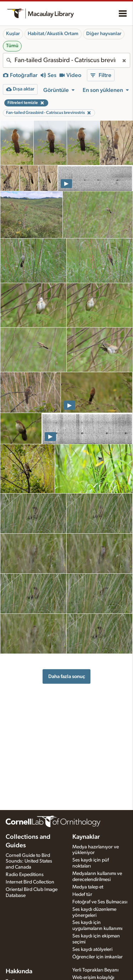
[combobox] (66, 60)
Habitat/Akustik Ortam (53, 34)
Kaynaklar (86, 837)
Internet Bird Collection (30, 882)
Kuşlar (13, 34)
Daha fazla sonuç (67, 676)
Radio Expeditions (25, 875)
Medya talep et (88, 887)
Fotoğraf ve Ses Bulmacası (100, 902)
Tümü (12, 46)
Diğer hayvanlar (104, 34)
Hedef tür (82, 894)
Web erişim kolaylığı (93, 978)
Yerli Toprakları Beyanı (95, 970)
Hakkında (19, 971)
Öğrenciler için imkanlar (98, 957)
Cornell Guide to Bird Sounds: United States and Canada (29, 861)
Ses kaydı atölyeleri (92, 949)
